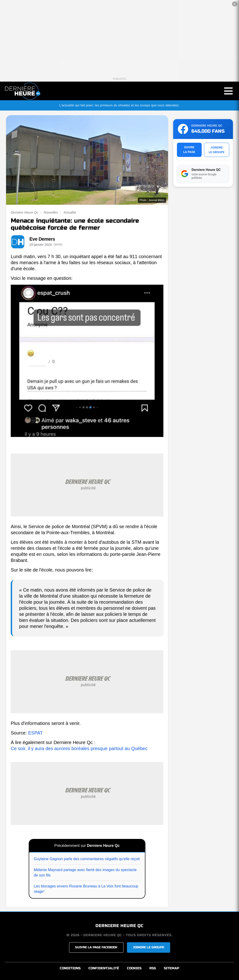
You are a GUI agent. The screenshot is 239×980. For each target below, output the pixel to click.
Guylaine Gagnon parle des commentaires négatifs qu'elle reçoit (87, 859)
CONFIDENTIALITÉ (104, 968)
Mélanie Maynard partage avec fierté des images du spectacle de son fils (85, 872)
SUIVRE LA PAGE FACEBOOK (96, 947)
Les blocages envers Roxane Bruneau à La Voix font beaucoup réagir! (86, 889)
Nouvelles (51, 212)
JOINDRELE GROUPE (217, 150)
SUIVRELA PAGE (189, 150)
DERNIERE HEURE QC (119, 926)
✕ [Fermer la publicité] (235, 4)
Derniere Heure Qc (25, 212)
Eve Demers (42, 239)
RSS (153, 968)
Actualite (70, 212)
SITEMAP (172, 968)
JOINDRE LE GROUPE (149, 947)
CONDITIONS (70, 968)
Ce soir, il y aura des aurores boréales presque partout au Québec (79, 748)
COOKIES (134, 968)
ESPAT (35, 733)
